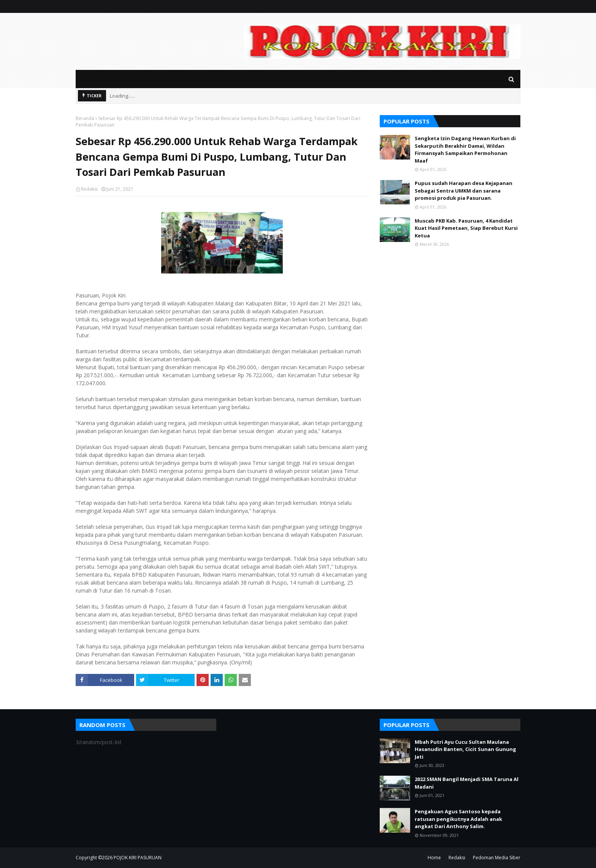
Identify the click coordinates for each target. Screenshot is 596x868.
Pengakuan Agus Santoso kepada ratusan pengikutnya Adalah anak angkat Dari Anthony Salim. (458, 819)
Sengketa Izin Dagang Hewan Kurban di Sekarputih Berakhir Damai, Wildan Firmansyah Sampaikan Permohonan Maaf (465, 149)
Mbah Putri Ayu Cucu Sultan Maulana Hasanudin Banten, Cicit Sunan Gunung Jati (465, 749)
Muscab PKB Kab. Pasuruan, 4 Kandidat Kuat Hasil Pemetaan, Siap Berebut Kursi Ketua (466, 228)
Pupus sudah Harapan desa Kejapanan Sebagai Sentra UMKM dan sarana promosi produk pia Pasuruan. (464, 191)
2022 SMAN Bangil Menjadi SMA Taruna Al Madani (467, 783)
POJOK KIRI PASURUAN (138, 858)
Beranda (85, 118)
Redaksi (89, 189)
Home (434, 858)
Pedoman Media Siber (497, 858)
